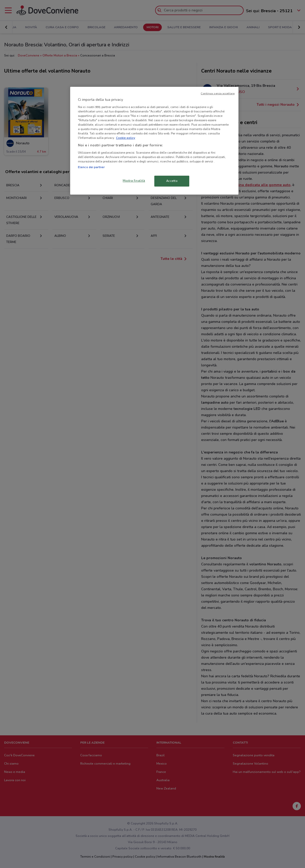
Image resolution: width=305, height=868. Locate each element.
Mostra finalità (134, 181)
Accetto (172, 181)
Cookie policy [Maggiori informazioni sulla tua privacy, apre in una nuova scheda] (126, 138)
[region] (154, 141)
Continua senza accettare (218, 93)
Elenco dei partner (91, 167)
